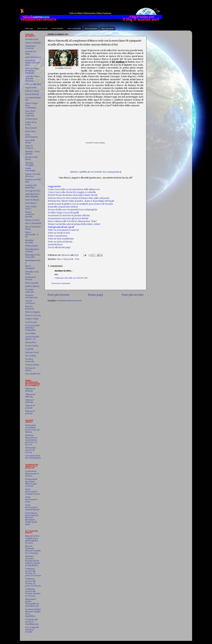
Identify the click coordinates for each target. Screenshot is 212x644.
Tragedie (29, 349)
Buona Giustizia (32, 94)
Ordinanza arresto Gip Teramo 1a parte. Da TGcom (33, 592)
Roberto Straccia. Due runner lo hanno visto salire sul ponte (79, 198)
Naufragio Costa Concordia (33, 256)
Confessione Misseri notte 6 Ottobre (32, 473)
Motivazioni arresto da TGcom (30, 450)
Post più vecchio (133, 295)
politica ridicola (32, 286)
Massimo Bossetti (29, 241)
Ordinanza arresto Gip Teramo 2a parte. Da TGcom (33, 582)
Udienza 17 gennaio (30, 412)
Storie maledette (57, 28)
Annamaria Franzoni (30, 47)
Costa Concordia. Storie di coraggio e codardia (72, 192)
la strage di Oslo (33, 191)
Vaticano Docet (32, 352)
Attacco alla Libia (33, 84)
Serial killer (30, 333)
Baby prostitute (32, 91)
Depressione (31, 128)
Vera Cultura (31, 356)
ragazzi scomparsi (30, 302)
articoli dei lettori (33, 57)
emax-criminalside (74, 28)
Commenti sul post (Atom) (69, 301)
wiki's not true (42, 28)
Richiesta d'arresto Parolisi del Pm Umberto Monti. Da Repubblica (33, 561)
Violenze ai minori (30, 369)
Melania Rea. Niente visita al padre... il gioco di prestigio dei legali (81, 201)
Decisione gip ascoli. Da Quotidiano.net (32, 622)
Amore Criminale (33, 43)
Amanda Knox (55, 244)
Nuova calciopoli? (30, 267)
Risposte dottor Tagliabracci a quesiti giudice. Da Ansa (32, 539)
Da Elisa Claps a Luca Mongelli (63, 213)
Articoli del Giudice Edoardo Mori (33, 63)
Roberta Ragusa (33, 312)
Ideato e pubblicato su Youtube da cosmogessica (96, 172)
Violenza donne (32, 365)
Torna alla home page (59, 247)
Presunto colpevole (30, 291)
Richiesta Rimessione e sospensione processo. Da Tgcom (31, 440)
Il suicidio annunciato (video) (63, 207)
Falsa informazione (31, 136)
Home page (96, 295)
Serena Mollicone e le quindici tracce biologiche (72, 210)
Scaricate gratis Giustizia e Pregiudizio (32, 328)
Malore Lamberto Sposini (30, 214)
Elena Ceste (30, 131)
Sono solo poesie (107, 28)
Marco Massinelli (33, 223)
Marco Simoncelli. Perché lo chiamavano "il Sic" (73, 221)
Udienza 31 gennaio (30, 407)
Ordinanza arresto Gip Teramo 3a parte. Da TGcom (33, 572)
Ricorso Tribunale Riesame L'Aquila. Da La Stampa (33, 549)
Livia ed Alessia (32, 200)
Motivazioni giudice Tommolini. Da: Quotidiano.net (32, 603)
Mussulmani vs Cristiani (32, 250)
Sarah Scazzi (31, 322)
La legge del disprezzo (31, 186)
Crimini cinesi (31, 119)
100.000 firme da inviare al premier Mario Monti (73, 195)
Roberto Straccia (33, 315)
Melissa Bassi (31, 246)
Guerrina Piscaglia (29, 164)
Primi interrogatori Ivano (31, 499)
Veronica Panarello (30, 360)
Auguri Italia (31, 88)
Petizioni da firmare (30, 278)
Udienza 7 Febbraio (30, 401)
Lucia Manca (31, 203)
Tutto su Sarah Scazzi (59, 233)
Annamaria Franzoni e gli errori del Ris (68, 218)
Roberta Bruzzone (30, 308)
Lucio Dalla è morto (31, 208)
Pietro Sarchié (32, 283)
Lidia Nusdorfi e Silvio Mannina (32, 195)
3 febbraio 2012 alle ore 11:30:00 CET (71, 278)
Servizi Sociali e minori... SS (32, 338)
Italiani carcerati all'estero (33, 175)
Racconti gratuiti (91, 28)
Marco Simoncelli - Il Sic (68, 259)
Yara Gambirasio (33, 374)
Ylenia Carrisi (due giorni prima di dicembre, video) (74, 224)
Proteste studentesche (31, 296)
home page (29, 28)
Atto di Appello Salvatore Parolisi (32, 630)
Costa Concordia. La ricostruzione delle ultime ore (74, 189)
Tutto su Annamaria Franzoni (63, 230)
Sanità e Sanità (32, 319)
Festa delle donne (30, 141)
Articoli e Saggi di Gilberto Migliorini (32, 71)
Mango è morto (32, 220)
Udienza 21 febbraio (30, 390)
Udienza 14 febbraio (30, 395)
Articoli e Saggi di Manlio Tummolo (32, 79)
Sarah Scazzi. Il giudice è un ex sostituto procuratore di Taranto (80, 204)
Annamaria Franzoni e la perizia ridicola (69, 215)
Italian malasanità (30, 169)
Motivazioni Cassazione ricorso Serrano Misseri (32, 429)
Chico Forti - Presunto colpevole (31, 113)
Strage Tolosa (32, 346)
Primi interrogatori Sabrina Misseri (32, 507)
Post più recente (58, 295)
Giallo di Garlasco (29, 147)
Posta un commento (61, 283)
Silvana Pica (31, 342)
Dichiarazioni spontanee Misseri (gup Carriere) (31, 483)
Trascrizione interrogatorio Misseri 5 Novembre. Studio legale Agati (32, 519)
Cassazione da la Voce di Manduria (33, 457)
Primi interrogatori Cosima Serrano (33, 492)
